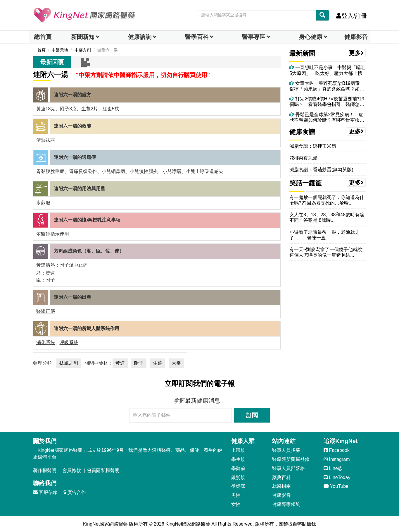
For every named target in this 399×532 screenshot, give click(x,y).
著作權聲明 (45, 470)
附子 (65, 109)
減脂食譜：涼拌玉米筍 (313, 146)
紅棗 (107, 109)
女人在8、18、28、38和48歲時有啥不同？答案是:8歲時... (327, 217)
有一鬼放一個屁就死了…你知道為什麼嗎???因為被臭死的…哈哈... (327, 200)
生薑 (86, 109)
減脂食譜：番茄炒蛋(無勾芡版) (321, 170)
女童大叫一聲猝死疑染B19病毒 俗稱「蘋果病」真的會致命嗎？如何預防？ (327, 86)
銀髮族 (238, 477)
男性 (236, 495)
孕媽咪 (238, 486)
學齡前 (238, 468)
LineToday (337, 477)
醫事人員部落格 (289, 468)
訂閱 (252, 415)
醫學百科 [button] (197, 37)
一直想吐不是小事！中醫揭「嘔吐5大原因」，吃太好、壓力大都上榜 (327, 70)
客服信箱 (45, 492)
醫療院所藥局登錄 (291, 459)
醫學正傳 (46, 311)
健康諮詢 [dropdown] (140, 37)
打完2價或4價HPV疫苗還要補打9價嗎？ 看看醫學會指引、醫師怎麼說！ (327, 102)
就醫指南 (281, 486)
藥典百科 (281, 477)
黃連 (41, 109)
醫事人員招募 (286, 450)
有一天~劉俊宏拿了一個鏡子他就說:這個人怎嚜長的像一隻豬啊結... (327, 252)
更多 (356, 53)
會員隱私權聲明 (103, 470)
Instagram (337, 459)
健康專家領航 (286, 504)
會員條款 (72, 470)
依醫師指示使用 (53, 234)
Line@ (333, 468)
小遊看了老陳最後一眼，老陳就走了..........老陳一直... (324, 235)
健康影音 (356, 37)
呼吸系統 (69, 343)
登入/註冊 (351, 16)
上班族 (238, 450)
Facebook (337, 450)
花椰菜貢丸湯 (303, 158)
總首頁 (43, 37)
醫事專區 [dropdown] (254, 37)
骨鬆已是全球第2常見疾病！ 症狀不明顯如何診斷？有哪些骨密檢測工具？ (327, 117)
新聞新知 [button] (83, 37)
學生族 (238, 459)
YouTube (336, 486)
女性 (236, 504)
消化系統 (46, 343)
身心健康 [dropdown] (311, 37)
